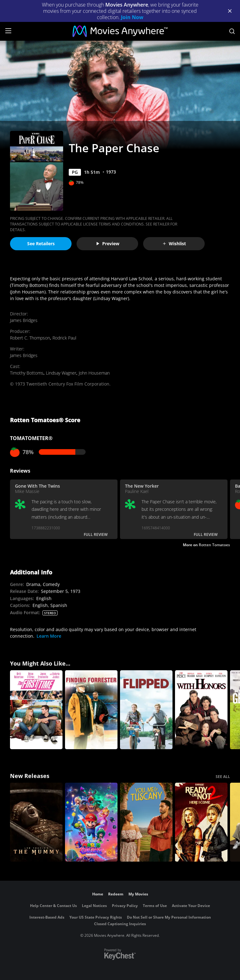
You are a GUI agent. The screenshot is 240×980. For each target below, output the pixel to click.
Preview (107, 244)
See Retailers (41, 244)
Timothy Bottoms (27, 373)
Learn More (49, 636)
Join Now (132, 17)
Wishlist (174, 244)
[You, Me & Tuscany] (146, 822)
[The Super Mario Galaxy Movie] (91, 822)
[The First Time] (36, 710)
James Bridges (24, 320)
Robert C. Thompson (30, 338)
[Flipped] (146, 710)
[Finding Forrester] (91, 710)
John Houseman (94, 373)
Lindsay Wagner (61, 373)
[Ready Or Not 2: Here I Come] (201, 822)
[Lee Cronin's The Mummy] (36, 822)
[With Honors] (201, 710)
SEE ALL (223, 777)
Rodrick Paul (64, 338)
